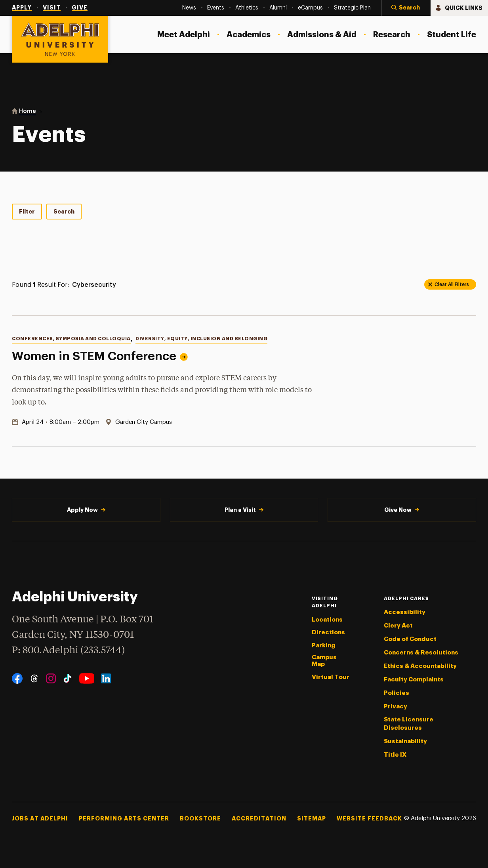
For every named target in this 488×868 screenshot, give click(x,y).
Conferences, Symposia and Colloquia (71, 339)
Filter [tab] (27, 212)
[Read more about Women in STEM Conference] (427, 381)
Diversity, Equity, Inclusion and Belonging (201, 339)
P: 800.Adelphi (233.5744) (68, 650)
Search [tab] (64, 212)
